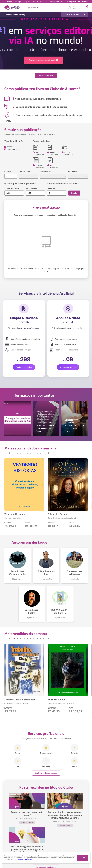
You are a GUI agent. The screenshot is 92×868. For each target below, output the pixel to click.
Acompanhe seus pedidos (77, 1)
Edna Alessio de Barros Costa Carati (62, 518)
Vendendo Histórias (15, 514)
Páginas (8, 171)
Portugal (18, 1)
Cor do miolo (74, 171)
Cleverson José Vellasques (14, 518)
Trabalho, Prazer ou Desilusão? (20, 700)
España (27, 1)
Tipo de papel (24, 171)
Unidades (51, 188)
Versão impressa (12, 188)
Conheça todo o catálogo (16, 15)
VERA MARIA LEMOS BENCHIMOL (61, 703)
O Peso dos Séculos (58, 514)
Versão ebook (32, 188)
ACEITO (82, 858)
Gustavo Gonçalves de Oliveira (16, 703)
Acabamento (45, 171)
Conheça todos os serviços (46, 773)
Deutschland (38, 1)
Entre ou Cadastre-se (76, 8)
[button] (10, 453)
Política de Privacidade (26, 860)
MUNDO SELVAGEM (58, 700)
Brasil (9, 1)
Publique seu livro (57, 1)
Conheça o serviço (24, 367)
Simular (74, 193)
